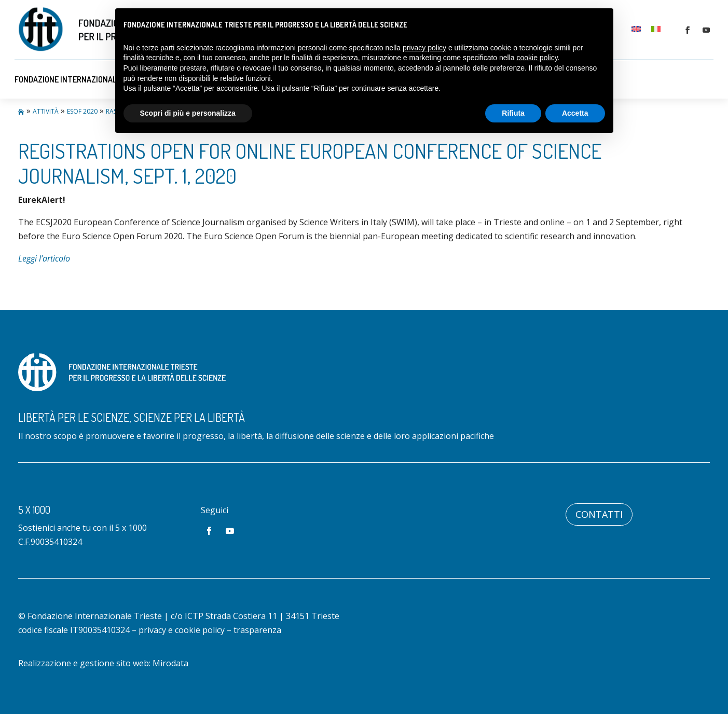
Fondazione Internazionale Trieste (84, 79)
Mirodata (170, 663)
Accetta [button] (575, 113)
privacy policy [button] (424, 48)
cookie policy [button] (537, 58)
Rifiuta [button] (513, 113)
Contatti (599, 514)
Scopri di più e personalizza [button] (188, 113)
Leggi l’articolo (44, 258)
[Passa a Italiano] (656, 28)
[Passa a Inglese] (636, 28)
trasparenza (257, 630)
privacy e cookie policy (182, 630)
